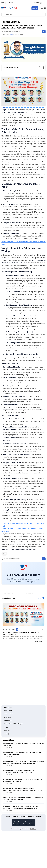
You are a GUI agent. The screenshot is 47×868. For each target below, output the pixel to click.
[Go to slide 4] (13, 107)
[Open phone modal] (2, 3)
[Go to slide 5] (16, 107)
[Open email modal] (4, 3)
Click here (33, 829)
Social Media (37, 3)
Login (41, 8)
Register (35, 8)
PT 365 (6, 727)
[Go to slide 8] (25, 107)
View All (42, 598)
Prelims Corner (8, 714)
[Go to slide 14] (43, 107)
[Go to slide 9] (28, 107)
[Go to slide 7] (22, 107)
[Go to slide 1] (4, 107)
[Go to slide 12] (37, 107)
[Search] (23, 14)
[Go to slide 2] (7, 107)
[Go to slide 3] (10, 107)
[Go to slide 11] (34, 107)
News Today (7, 717)
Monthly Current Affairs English (13, 724)
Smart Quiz (7, 734)
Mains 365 (7, 730)
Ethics (4, 554)
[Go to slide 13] (40, 107)
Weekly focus (8, 720)
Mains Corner (8, 710)
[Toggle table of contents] (23, 68)
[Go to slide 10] (31, 107)
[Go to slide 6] (19, 107)
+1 (17, 630)
